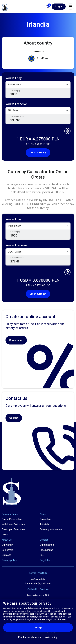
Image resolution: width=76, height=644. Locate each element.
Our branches (47, 545)
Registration (16, 340)
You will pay (15, 91)
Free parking (46, 550)
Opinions (7, 555)
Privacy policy (9, 560)
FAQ (42, 555)
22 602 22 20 (38, 579)
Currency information (51, 529)
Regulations (46, 560)
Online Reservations (13, 519)
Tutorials (44, 524)
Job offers (8, 550)
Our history (8, 545)
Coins (5, 535)
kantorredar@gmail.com (38, 584)
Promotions (46, 519)
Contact (14, 418)
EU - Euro (38, 58)
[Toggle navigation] (71, 7)
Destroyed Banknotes (13, 529)
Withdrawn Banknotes (13, 524)
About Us (7, 540)
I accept (45, 627)
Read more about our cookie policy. (38, 637)
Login (59, 6)
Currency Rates (10, 514)
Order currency (38, 153)
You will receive (17, 117)
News (43, 514)
